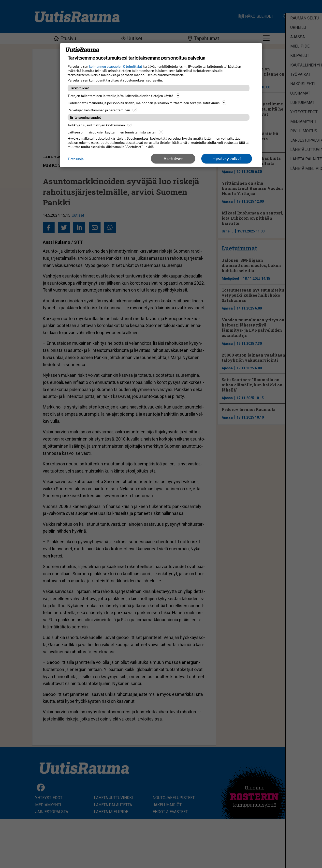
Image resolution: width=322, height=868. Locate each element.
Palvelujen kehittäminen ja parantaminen (102, 110)
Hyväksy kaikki (227, 159)
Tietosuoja (76, 159)
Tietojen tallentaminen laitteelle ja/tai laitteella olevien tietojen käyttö (124, 96)
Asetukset (173, 159)
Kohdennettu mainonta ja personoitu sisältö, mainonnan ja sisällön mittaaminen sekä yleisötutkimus (147, 103)
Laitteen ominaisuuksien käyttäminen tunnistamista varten (115, 132)
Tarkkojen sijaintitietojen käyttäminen (100, 125)
